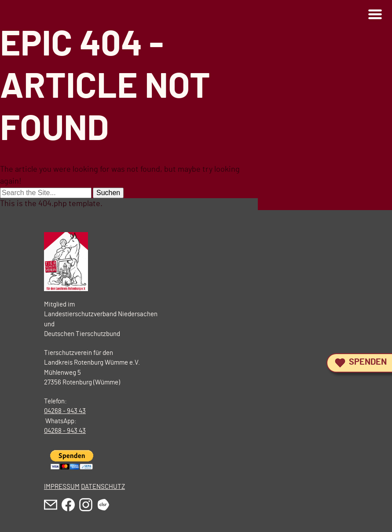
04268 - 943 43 (65, 411)
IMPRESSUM (62, 487)
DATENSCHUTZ (103, 487)
